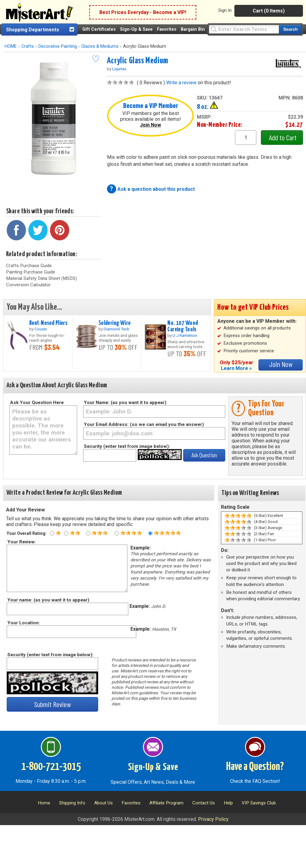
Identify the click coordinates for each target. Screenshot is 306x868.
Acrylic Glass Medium (138, 61)
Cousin (41, 329)
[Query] (244, 29)
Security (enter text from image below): (127, 446)
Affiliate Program (166, 803)
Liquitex (119, 69)
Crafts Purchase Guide (29, 266)
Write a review (181, 83)
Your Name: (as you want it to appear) (125, 403)
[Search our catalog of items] (290, 29)
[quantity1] (246, 138)
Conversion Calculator (28, 285)
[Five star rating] (150, 533)
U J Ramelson (185, 335)
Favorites (167, 29)
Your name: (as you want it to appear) (48, 600)
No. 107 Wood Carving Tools (183, 326)
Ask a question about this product (156, 189)
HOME (11, 46)
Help (228, 803)
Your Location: (23, 623)
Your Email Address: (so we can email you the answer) (144, 424)
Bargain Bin (193, 29)
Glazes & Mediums (100, 46)
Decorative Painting (58, 46)
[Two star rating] (66, 533)
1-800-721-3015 (51, 767)
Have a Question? (255, 767)
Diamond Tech (116, 329)
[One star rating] (52, 533)
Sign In (225, 10)
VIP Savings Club (259, 803)
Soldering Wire (115, 323)
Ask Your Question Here (37, 403)
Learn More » (236, 368)
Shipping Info (72, 803)
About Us (103, 803)
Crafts (28, 46)
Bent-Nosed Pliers (48, 323)
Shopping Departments (33, 30)
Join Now (150, 125)
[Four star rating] (117, 533)
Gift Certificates (99, 29)
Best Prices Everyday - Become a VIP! (143, 12)
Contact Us (204, 803)
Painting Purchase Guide (31, 272)
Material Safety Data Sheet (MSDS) (41, 278)
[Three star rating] (88, 533)
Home (44, 803)
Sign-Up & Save (136, 29)
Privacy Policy (213, 819)
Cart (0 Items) (269, 11)
